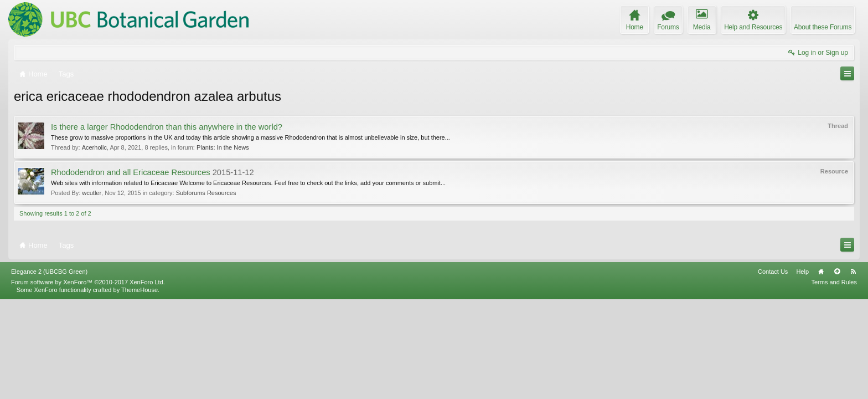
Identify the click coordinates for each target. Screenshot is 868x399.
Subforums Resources (206, 193)
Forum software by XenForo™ (88, 381)
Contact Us (773, 371)
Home (821, 371)
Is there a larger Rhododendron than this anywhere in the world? (167, 127)
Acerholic (94, 147)
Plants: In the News (223, 147)
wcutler (92, 193)
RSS (853, 371)
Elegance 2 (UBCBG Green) (49, 371)
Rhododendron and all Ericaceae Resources (131, 172)
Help (802, 371)
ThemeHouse (139, 389)
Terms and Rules (834, 381)
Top (837, 371)
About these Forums (823, 27)
